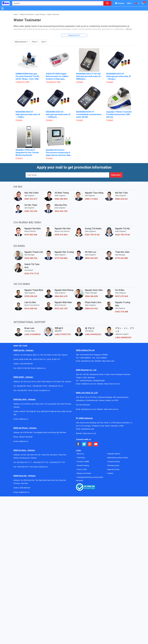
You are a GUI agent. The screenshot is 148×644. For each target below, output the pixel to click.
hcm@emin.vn (44, 386)
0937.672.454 (122, 291)
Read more (73, 35)
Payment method (114, 449)
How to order (82, 465)
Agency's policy (113, 465)
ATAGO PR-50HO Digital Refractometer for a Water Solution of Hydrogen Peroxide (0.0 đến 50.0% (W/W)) (57, 74)
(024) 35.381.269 (25, 354)
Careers (110, 468)
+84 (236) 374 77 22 (41, 457)
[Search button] (107, 3)
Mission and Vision (84, 468)
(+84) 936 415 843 (47, 407)
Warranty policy (113, 461)
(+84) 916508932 (32, 330)
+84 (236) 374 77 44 (25, 462)
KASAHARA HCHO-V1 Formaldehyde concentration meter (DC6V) (89, 110)
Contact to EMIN (83, 457)
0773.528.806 (61, 253)
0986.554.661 (122, 194)
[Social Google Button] (90, 439)
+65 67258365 (101, 353)
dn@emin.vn (43, 462)
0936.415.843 (61, 230)
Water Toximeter (53, 14)
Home (16, 14)
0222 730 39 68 (92, 230)
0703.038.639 (31, 291)
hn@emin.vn (41, 363)
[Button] (2, 8)
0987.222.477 (31, 194)
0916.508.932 (31, 304)
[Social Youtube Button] (96, 439)
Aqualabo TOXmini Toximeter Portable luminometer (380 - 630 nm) (119, 110)
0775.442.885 (122, 253)
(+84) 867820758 (26, 359)
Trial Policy (81, 453)
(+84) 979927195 (63, 330)
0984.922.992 (91, 304)
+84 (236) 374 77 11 (24, 457)
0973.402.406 (31, 230)
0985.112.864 (91, 194)
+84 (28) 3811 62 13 (56, 381)
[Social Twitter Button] (84, 439)
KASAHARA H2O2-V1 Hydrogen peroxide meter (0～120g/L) (28, 110)
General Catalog (83, 461)
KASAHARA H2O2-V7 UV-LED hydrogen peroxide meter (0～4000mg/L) (89, 71)
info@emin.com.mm (89, 379)
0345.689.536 (31, 253)
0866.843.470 (61, 291)
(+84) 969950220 (93, 330)
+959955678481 (99, 376)
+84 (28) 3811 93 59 (40, 381)
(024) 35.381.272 (53, 354)
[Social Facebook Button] (78, 439)
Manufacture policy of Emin (118, 453)
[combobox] (56, 3)
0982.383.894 (61, 194)
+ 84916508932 (86, 353)
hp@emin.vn (23, 436)
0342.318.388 (122, 307)
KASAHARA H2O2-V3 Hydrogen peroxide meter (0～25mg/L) (119, 71)
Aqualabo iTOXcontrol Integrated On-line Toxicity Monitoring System (27, 148)
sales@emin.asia (88, 356)
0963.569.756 (61, 206)
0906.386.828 (91, 291)
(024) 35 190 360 (24, 363)
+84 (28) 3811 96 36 (24, 381)
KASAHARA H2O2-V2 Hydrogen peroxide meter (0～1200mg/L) (58, 110)
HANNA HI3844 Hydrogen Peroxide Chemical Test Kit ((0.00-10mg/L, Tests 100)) (27, 71)
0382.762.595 (31, 206)
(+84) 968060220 (123, 333)
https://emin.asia (108, 356)
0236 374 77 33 (32, 269)
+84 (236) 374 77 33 (57, 457)
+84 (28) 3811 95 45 (25, 386)
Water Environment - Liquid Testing (33, 14)
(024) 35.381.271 (40, 354)
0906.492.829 (91, 253)
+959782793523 (86, 376)
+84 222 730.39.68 (26, 407)
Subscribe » (116, 170)
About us (80, 449)
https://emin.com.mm (112, 379)
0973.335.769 (61, 304)
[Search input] (56, 3)
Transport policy (113, 457)
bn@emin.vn (23, 414)
